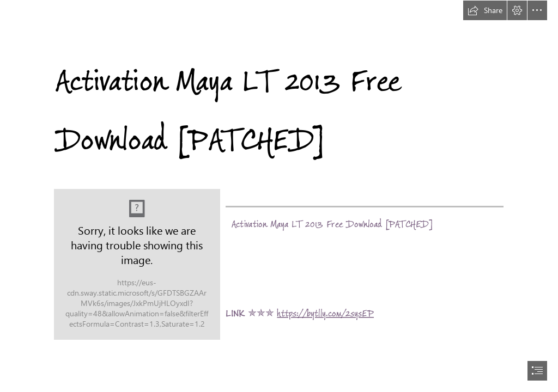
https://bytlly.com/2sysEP (326, 313)
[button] (485, 10)
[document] (279, 196)
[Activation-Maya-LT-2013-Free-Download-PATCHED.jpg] (137, 264)
